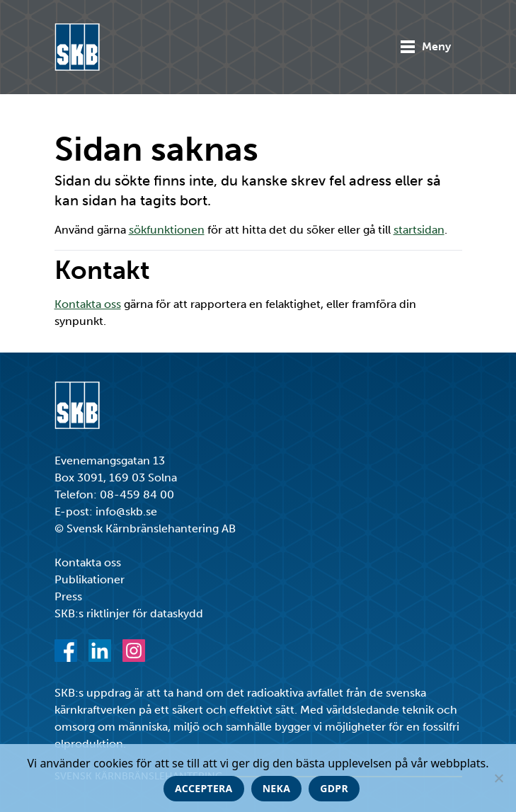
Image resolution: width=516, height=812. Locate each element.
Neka (277, 788)
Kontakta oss (88, 304)
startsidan (419, 230)
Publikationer (90, 579)
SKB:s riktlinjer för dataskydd (129, 613)
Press (68, 596)
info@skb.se (126, 511)
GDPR (334, 788)
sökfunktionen (167, 230)
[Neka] (498, 778)
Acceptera (204, 788)
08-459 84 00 (137, 494)
